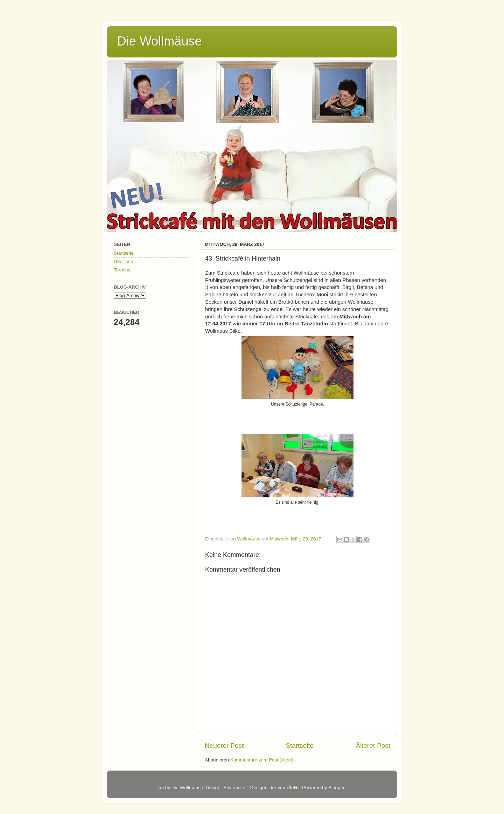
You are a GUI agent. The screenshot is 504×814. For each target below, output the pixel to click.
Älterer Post (373, 746)
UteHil (293, 788)
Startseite (300, 746)
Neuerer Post (224, 746)
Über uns (123, 261)
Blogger (336, 788)
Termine (122, 270)
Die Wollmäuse (159, 41)
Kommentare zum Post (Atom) (262, 760)
